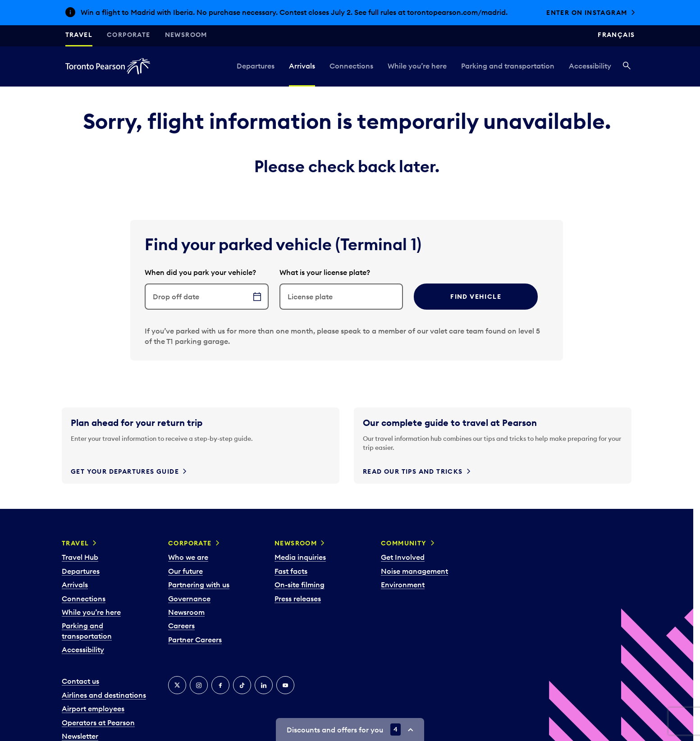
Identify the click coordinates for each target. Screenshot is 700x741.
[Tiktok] (242, 685)
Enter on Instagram (587, 13)
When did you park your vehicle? (200, 272)
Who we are (188, 557)
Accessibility (590, 66)
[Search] (627, 66)
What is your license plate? (325, 272)
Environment (403, 585)
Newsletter (80, 736)
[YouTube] (285, 685)
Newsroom (186, 35)
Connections (351, 66)
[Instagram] (199, 685)
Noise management (414, 571)
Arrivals (302, 66)
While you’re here (417, 66)
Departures (256, 66)
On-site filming (300, 585)
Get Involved (403, 557)
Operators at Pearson (98, 723)
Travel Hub (80, 557)
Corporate (129, 35)
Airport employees (93, 709)
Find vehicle (476, 297)
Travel (79, 35)
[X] (177, 685)
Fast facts (291, 571)
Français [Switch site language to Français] (616, 35)
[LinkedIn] (264, 685)
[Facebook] (220, 685)
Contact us (80, 681)
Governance (189, 599)
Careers (181, 626)
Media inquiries (300, 557)
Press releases (298, 599)
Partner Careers (195, 640)
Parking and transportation (508, 66)
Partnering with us (199, 585)
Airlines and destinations (104, 695)
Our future (185, 571)
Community (404, 543)
